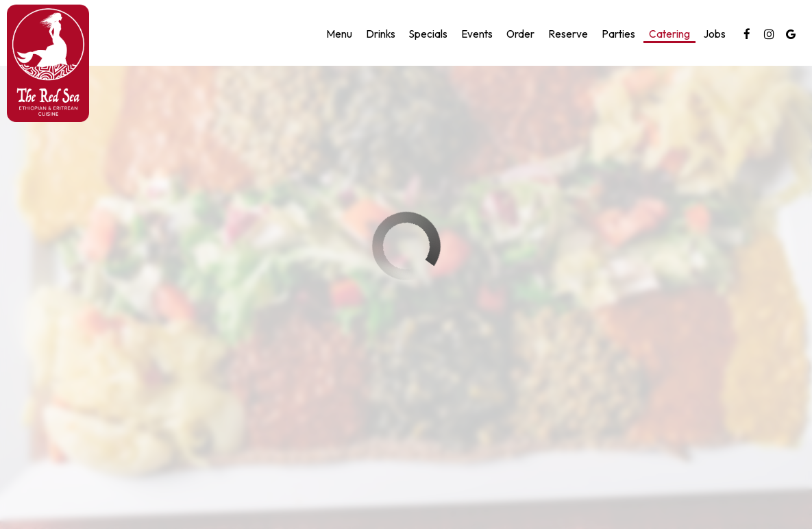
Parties (618, 34)
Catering (669, 34)
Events (477, 34)
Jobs (715, 34)
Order (520, 34)
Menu (339, 34)
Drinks (381, 34)
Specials (428, 34)
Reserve (568, 34)
